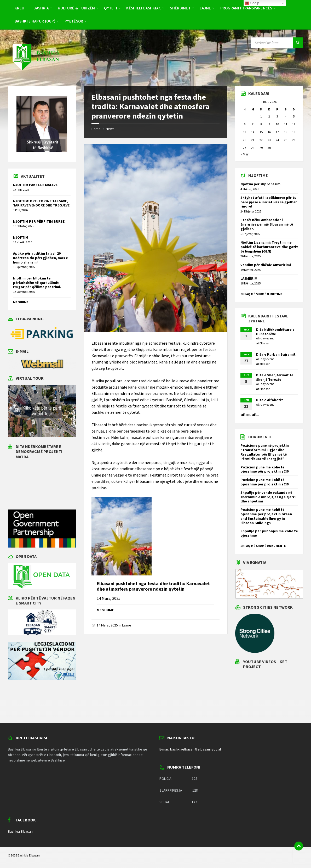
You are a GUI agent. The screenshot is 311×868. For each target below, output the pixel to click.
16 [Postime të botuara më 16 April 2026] (269, 132)
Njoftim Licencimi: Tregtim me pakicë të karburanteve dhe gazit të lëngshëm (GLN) (269, 247)
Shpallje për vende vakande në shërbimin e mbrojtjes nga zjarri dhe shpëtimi (268, 497)
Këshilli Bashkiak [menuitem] (143, 8)
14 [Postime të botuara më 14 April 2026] (253, 132)
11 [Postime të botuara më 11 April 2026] (286, 124)
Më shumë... (250, 415)
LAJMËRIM (249, 278)
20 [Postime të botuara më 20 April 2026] (245, 140)
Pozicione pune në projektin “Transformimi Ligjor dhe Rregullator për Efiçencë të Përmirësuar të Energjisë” (265, 452)
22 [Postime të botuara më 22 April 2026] (261, 140)
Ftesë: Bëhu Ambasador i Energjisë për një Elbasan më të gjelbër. (267, 224)
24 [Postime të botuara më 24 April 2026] (277, 140)
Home (96, 129)
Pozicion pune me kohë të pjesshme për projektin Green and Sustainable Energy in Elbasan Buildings (266, 516)
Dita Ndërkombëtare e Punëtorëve (275, 332)
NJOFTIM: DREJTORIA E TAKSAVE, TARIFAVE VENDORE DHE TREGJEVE (41, 203)
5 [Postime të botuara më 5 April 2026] (294, 116)
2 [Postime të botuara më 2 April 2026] (269, 116)
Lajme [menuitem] (205, 8)
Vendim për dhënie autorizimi (266, 265)
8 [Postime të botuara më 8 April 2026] (261, 124)
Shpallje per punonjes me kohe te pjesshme (269, 533)
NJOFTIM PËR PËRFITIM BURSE (39, 221)
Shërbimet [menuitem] (180, 8)
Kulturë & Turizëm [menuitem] (76, 8)
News (110, 129)
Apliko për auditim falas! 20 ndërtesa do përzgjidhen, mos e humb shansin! (41, 258)
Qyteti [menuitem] (111, 8)
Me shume (105, 610)
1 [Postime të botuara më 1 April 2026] (261, 116)
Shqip (252, 3)
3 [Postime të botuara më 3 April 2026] (277, 116)
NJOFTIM (21, 237)
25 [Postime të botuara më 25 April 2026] (286, 140)
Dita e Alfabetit (270, 400)
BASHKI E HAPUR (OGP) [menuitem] (35, 21)
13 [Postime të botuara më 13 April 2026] (245, 132)
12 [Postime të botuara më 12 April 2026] (294, 124)
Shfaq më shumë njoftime (261, 294)
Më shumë (21, 302)
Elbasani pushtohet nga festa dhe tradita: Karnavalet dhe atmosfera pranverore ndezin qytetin (153, 586)
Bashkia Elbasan (20, 831)
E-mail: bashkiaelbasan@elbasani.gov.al (190, 749)
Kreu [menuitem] (19, 8)
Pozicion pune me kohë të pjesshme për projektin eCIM (265, 469)
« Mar (244, 154)
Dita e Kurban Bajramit (276, 354)
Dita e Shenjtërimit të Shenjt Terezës (275, 377)
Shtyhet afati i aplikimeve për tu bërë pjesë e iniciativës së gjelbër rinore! (269, 202)
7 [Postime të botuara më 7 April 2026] (253, 124)
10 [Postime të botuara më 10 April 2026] (277, 124)
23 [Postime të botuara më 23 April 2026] (269, 140)
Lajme (127, 625)
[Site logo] (36, 75)
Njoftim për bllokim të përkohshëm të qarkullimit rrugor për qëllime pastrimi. (37, 283)
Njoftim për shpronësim (260, 184)
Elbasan (265, 343)
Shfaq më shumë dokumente (263, 546)
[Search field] (277, 43)
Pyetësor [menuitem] (74, 21)
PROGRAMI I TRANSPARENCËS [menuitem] (246, 8)
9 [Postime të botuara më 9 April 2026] (269, 124)
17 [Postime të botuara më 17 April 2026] (277, 132)
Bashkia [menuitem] (41, 8)
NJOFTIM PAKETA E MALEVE (35, 185)
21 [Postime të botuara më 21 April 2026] (253, 140)
